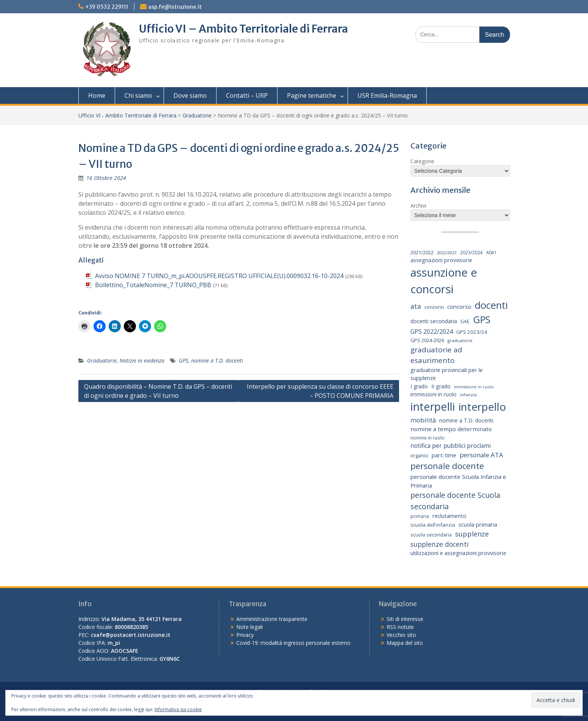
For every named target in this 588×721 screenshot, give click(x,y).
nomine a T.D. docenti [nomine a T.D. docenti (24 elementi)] (466, 420)
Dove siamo (190, 95)
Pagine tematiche (312, 95)
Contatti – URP (247, 95)
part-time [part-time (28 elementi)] (444, 455)
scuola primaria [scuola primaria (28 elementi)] (478, 524)
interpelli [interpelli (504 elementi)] (433, 407)
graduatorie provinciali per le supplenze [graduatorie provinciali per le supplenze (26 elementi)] (447, 374)
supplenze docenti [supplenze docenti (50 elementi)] (440, 544)
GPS (183, 360)
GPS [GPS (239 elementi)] (482, 319)
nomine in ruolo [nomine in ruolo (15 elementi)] (427, 438)
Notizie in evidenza (142, 360)
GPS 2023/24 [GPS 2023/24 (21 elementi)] (472, 332)
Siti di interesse (405, 619)
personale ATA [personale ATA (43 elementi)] (481, 455)
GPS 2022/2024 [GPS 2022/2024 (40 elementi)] (432, 331)
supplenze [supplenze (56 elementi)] (472, 534)
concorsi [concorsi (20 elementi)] (434, 307)
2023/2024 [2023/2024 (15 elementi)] (471, 252)
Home (97, 95)
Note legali (250, 627)
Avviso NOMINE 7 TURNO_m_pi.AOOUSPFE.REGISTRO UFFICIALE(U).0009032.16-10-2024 (219, 276)
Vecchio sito (401, 635)
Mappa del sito (405, 643)
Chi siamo (138, 95)
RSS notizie (400, 627)
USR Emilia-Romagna (387, 95)
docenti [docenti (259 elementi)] (491, 305)
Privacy (245, 635)
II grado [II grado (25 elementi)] (441, 386)
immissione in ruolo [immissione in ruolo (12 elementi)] (474, 387)
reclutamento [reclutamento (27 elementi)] (449, 516)
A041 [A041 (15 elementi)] (491, 252)
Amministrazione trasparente (272, 619)
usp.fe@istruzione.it (175, 7)
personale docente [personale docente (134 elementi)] (447, 466)
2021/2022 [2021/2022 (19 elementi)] (422, 252)
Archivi (418, 206)
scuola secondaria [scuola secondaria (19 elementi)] (431, 535)
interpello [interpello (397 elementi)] (482, 407)
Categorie (422, 161)
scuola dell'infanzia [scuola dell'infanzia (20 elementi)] (433, 525)
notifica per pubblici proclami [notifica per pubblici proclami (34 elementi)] (451, 446)
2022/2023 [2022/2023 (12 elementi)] (447, 253)
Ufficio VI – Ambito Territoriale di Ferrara (243, 29)
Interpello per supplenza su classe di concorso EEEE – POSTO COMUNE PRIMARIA (320, 391)
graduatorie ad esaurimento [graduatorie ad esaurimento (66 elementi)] (436, 355)
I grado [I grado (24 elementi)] (419, 386)
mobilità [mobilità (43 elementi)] (423, 420)
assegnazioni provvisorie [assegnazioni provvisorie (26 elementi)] (441, 260)
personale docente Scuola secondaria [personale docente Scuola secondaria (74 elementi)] (455, 500)
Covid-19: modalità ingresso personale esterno (293, 643)
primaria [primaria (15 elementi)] (420, 516)
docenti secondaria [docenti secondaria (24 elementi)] (434, 321)
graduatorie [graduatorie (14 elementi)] (460, 340)
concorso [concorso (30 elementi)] (459, 307)
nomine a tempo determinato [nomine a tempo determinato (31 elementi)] (451, 429)
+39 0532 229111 (107, 7)
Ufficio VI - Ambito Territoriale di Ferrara (127, 115)
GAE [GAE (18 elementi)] (465, 321)
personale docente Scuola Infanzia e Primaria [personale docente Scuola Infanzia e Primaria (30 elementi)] (458, 481)
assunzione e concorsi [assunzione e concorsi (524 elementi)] (444, 281)
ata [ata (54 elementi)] (416, 306)
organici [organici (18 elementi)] (419, 456)
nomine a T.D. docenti (217, 360)
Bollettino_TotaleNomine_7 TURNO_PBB (153, 285)
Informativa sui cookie (178, 709)
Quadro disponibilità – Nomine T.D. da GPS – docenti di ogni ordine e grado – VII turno (158, 391)
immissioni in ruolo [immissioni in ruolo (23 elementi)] (434, 394)
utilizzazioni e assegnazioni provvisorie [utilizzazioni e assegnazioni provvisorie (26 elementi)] (458, 553)
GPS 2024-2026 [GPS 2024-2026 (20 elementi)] (427, 340)
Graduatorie (197, 115)
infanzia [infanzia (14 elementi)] (468, 395)
